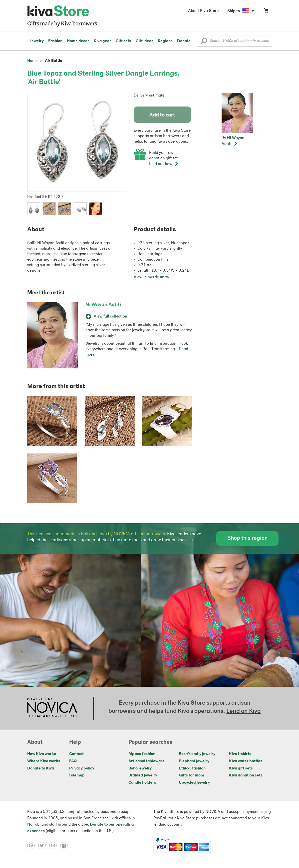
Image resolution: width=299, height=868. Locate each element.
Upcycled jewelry (194, 783)
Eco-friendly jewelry (197, 754)
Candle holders (142, 783)
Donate (184, 41)
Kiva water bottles (246, 761)
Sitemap (77, 775)
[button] (204, 42)
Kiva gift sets (241, 768)
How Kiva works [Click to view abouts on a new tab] (42, 754)
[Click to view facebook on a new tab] (65, 846)
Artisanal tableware (147, 761)
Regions (165, 41)
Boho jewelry (140, 768)
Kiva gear (102, 41)
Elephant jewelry (194, 761)
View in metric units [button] (151, 277)
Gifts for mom (191, 775)
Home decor (78, 41)
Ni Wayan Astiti (103, 305)
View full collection (106, 317)
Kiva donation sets (246, 775)
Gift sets (123, 41)
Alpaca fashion (142, 754)
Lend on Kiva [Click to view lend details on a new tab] (244, 711)
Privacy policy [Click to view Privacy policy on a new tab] (82, 768)
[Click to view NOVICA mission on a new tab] (52, 708)
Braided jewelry (143, 775)
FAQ (73, 761)
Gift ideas (145, 41)
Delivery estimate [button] (149, 96)
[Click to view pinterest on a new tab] (33, 846)
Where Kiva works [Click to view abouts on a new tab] (44, 761)
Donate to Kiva (41, 768)
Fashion (55, 41)
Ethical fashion (192, 768)
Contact (76, 754)
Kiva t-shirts (240, 754)
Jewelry (37, 41)
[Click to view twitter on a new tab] (44, 846)
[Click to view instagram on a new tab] (55, 846)
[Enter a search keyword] (235, 41)
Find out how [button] (164, 164)
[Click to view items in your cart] (266, 12)
